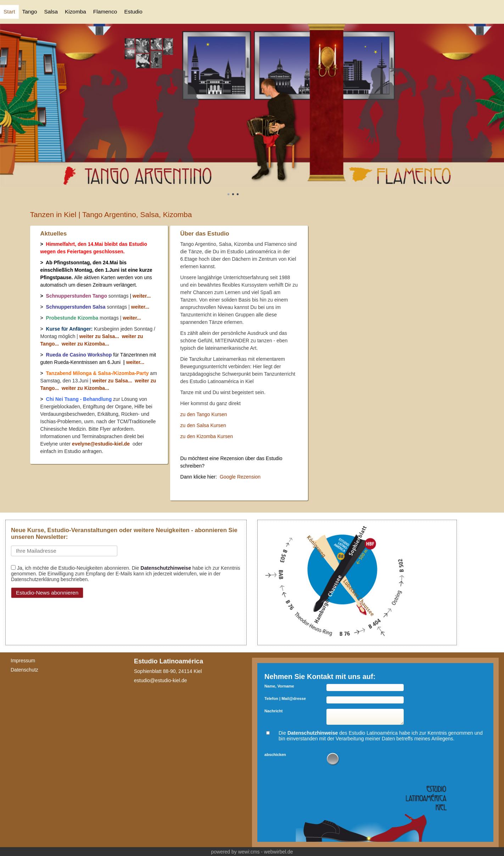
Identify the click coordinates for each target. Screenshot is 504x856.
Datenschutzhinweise (166, 568)
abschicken (275, 755)
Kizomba (75, 12)
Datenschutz (24, 670)
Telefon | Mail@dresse (285, 698)
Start (9, 12)
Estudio (133, 12)
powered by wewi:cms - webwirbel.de (252, 852)
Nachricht (274, 711)
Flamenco (105, 12)
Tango (30, 12)
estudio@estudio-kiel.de (161, 680)
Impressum (23, 661)
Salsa (51, 12)
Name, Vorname (279, 686)
